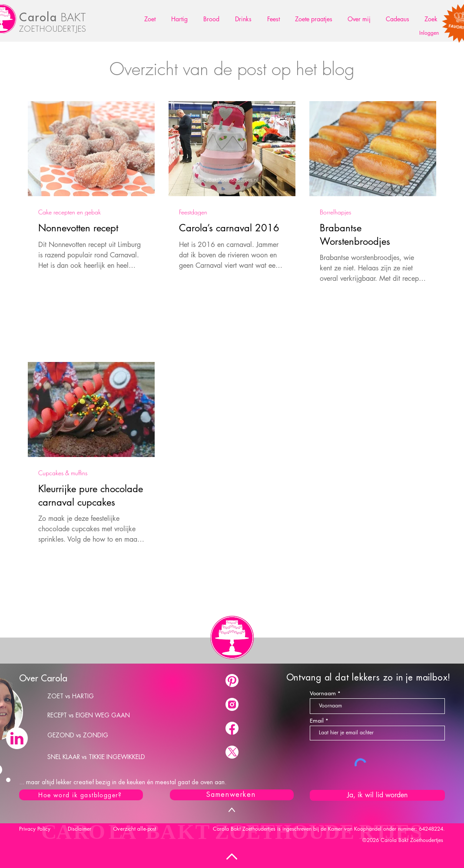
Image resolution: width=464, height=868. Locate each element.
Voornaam (323, 693)
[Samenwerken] (232, 795)
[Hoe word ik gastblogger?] (81, 795)
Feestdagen (193, 212)
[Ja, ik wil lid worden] (377, 795)
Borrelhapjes (335, 212)
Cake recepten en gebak (70, 212)
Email (317, 721)
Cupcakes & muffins (63, 473)
